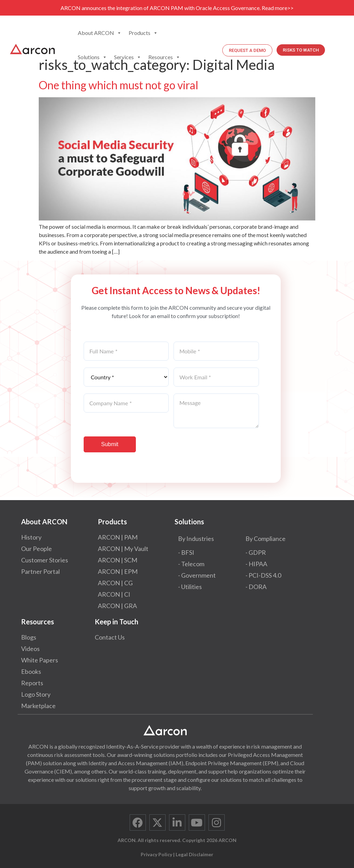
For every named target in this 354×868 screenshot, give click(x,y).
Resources (164, 57)
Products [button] (143, 33)
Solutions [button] (92, 57)
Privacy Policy (156, 854)
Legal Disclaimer (194, 854)
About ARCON (100, 33)
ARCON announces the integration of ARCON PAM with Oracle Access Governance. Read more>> (177, 8)
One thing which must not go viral (119, 85)
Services (128, 57)
